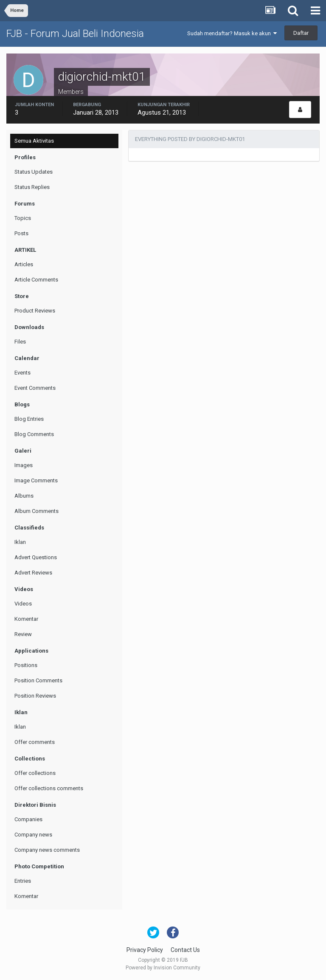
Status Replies (32, 187)
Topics (23, 218)
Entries (23, 881)
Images (24, 465)
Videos (23, 604)
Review (23, 634)
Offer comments (35, 742)
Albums (24, 496)
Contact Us (185, 950)
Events (22, 373)
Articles (24, 264)
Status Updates (34, 172)
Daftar (301, 33)
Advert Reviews (33, 573)
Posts (21, 233)
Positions (26, 665)
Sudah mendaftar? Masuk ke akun (232, 33)
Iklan (20, 542)
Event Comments (35, 388)
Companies (28, 819)
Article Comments (36, 280)
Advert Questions (36, 557)
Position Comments (38, 680)
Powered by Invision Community (163, 968)
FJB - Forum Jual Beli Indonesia (75, 34)
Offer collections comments (49, 788)
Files (20, 342)
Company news (33, 835)
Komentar (26, 619)
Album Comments (37, 511)
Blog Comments (34, 434)
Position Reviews (35, 696)
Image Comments (36, 480)
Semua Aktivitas (34, 141)
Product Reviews (35, 311)
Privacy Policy (145, 950)
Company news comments (47, 850)
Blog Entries (29, 419)
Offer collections (35, 773)
